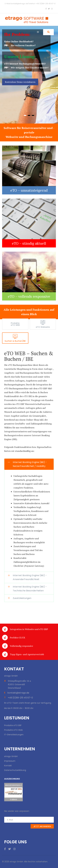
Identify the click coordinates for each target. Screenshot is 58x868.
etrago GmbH (11, 756)
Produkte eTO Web (13, 730)
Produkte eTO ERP (13, 725)
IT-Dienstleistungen (14, 735)
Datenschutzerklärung (15, 770)
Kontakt (8, 766)
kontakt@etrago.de (19, 4)
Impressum (10, 761)
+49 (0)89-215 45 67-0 (46, 4)
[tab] (15, 324)
